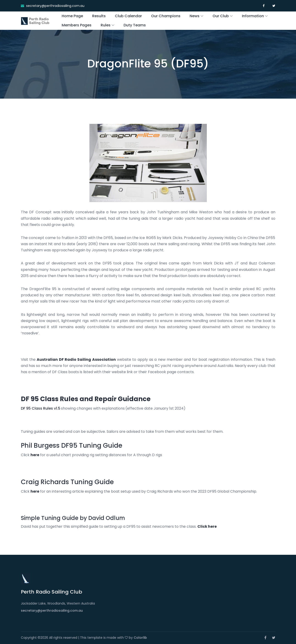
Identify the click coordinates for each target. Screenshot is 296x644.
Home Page (72, 16)
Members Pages (77, 25)
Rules (106, 25)
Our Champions (166, 16)
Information (253, 16)
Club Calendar (128, 16)
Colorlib (140, 638)
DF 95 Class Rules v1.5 (41, 408)
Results (99, 16)
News (195, 16)
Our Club (221, 16)
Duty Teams (135, 25)
